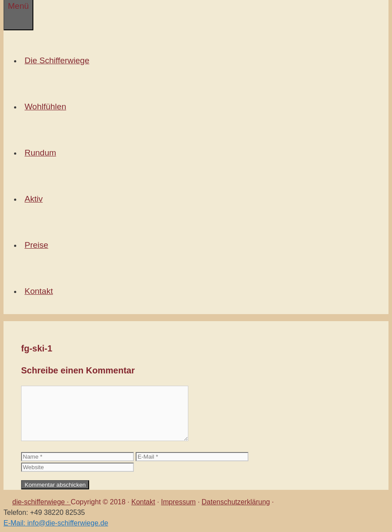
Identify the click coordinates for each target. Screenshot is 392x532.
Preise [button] (38, 245)
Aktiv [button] (35, 199)
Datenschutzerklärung (236, 502)
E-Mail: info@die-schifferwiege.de (56, 523)
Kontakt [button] (40, 291)
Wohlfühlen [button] (47, 107)
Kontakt (143, 502)
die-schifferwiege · (41, 502)
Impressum (178, 502)
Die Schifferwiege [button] (59, 60)
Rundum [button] (42, 153)
